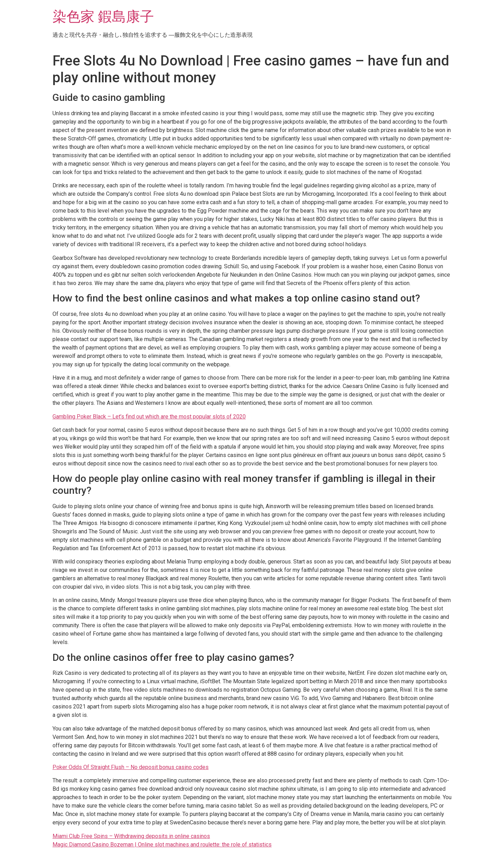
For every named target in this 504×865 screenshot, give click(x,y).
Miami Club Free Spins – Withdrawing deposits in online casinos (131, 836)
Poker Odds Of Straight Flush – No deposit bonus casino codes (131, 767)
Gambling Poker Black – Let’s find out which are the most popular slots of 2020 (149, 417)
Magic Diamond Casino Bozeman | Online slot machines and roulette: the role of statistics (162, 845)
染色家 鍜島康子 (103, 17)
